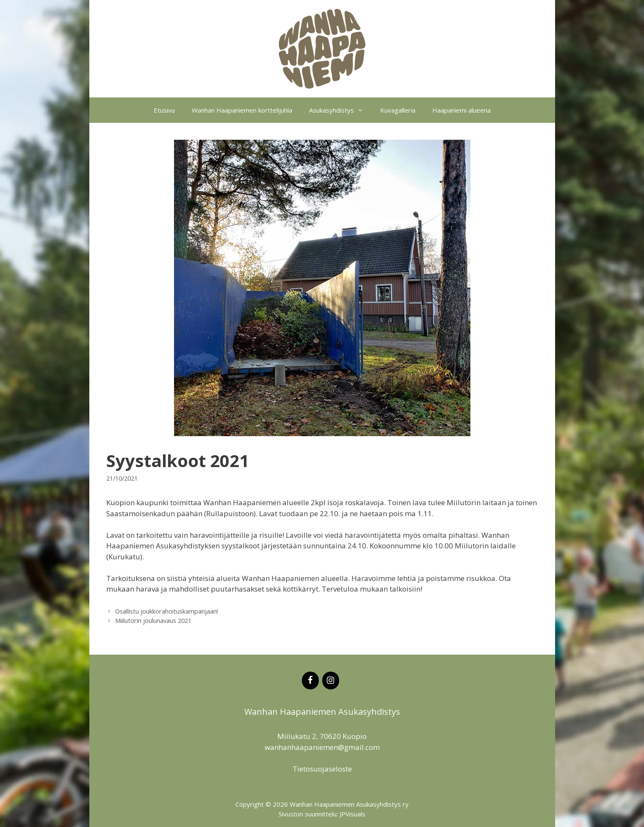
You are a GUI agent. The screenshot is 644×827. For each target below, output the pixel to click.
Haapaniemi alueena (462, 110)
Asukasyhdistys (340, 110)
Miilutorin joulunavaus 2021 (153, 621)
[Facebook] (310, 680)
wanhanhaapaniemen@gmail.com (322, 747)
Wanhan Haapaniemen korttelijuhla (242, 110)
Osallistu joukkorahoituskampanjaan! (167, 611)
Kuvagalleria (398, 110)
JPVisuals (352, 814)
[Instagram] (331, 680)
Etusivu (164, 110)
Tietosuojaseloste (322, 769)
